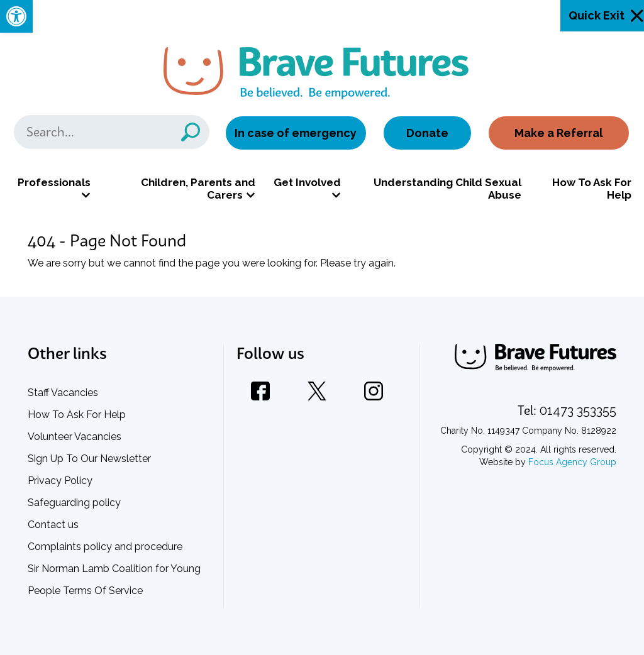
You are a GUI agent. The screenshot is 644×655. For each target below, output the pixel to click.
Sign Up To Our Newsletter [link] (89, 459)
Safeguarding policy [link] (74, 503)
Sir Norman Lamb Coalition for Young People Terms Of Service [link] (114, 580)
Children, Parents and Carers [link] (198, 189)
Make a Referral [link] (559, 133)
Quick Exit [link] (597, 15)
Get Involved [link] (307, 182)
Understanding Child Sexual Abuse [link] (447, 189)
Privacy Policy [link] (60, 481)
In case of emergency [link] (296, 133)
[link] (16, 16)
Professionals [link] (54, 182)
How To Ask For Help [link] (592, 189)
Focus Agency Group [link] (572, 462)
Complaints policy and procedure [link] (105, 547)
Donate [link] (427, 133)
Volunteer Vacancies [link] (75, 437)
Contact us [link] (53, 525)
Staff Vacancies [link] (63, 393)
